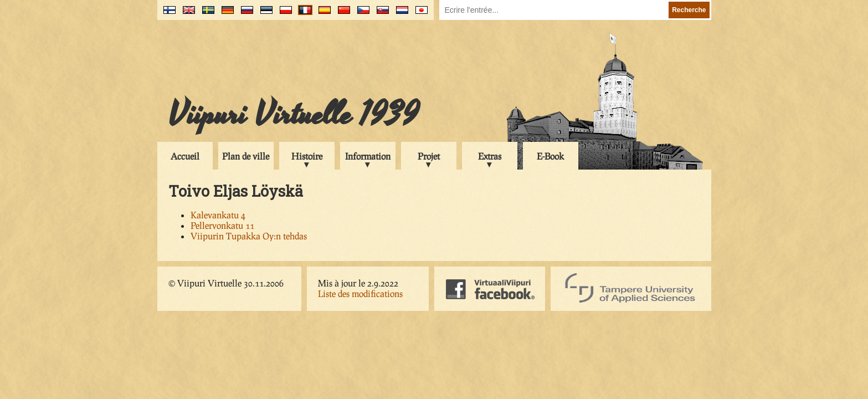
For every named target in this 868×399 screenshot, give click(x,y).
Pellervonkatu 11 (222, 225)
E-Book (550, 156)
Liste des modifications (360, 293)
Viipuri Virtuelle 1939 (294, 115)
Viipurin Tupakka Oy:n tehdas (249, 236)
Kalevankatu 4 (218, 215)
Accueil (185, 156)
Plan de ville (246, 156)
